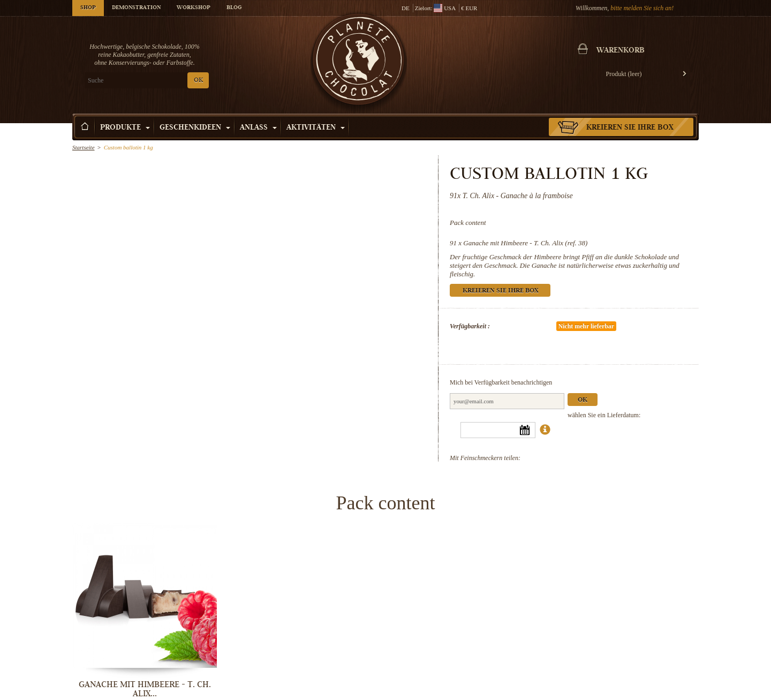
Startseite (84, 147)
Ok (583, 400)
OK (198, 81)
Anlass (258, 128)
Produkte (125, 128)
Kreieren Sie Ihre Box (630, 128)
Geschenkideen (195, 128)
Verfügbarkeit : (470, 326)
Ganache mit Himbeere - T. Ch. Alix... (145, 689)
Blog (234, 8)
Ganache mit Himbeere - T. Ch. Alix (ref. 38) (525, 243)
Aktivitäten (316, 128)
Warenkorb (621, 51)
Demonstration (136, 8)
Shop (88, 8)
